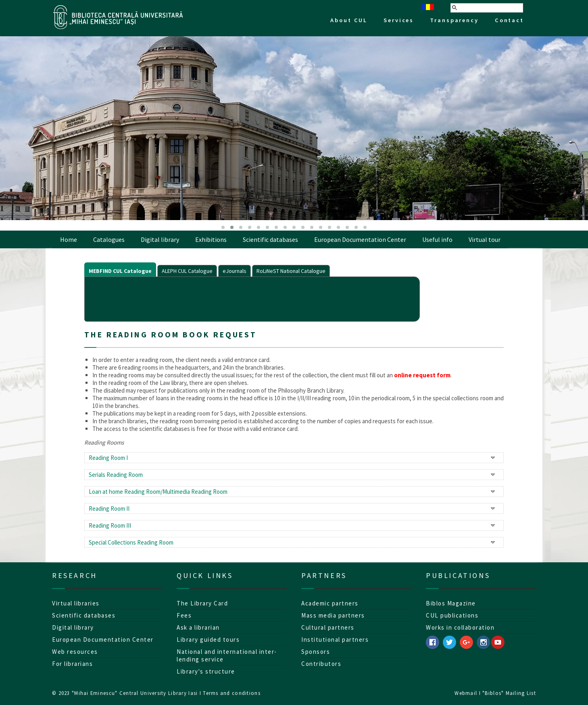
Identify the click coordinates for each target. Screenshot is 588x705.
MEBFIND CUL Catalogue (120, 271)
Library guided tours (208, 639)
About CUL (349, 20)
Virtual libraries (76, 603)
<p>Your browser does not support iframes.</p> (252, 298)
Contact (509, 20)
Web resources (75, 652)
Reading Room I (108, 458)
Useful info (437, 239)
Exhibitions (211, 239)
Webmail (466, 693)
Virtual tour (485, 239)
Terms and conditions (232, 693)
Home (69, 239)
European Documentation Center (360, 239)
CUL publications (452, 615)
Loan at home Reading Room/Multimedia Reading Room (158, 492)
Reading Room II (109, 508)
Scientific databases (270, 239)
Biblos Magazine (451, 603)
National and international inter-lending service (227, 655)
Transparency (454, 20)
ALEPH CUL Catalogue (187, 271)
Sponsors (316, 652)
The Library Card (202, 603)
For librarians (72, 664)
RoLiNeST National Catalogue (291, 271)
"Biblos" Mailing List (509, 693)
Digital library (160, 239)
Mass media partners (333, 615)
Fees (184, 615)
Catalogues (109, 239)
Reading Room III (110, 525)
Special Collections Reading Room (131, 542)
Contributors (321, 664)
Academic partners (330, 603)
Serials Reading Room (116, 475)
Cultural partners (328, 627)
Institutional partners (335, 639)
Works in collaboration (460, 627)
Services (399, 20)
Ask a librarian (198, 627)
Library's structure (206, 671)
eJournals (235, 271)
